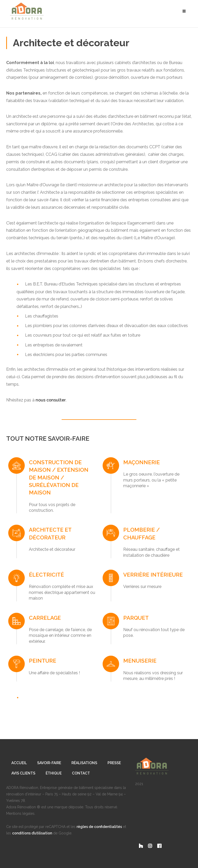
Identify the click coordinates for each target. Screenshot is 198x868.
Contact (81, 773)
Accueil (19, 763)
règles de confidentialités (99, 827)
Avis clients (23, 773)
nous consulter (51, 400)
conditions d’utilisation (32, 833)
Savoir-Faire (49, 763)
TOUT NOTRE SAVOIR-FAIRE (48, 439)
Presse (114, 763)
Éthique (54, 773)
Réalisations (84, 763)
